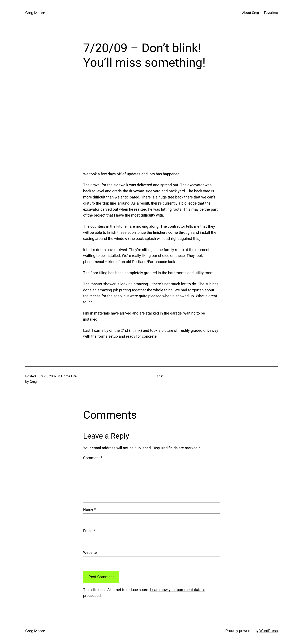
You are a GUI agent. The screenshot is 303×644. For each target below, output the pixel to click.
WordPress (269, 631)
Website (90, 552)
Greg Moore (35, 13)
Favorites (271, 13)
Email (89, 531)
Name (89, 509)
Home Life (69, 376)
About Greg (251, 13)
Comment (93, 458)
